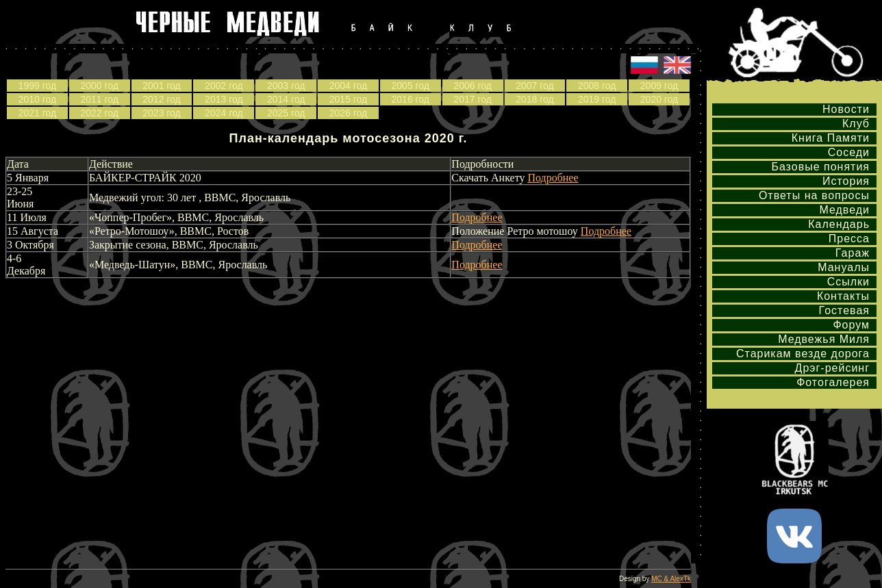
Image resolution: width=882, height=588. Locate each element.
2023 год (161, 113)
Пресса (849, 239)
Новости (846, 109)
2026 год (348, 113)
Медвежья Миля (824, 339)
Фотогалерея (833, 382)
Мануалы (844, 267)
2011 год (99, 99)
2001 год (161, 86)
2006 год (472, 86)
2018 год (534, 99)
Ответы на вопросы (814, 195)
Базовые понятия (820, 167)
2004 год (348, 86)
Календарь (839, 224)
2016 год (411, 99)
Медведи (844, 210)
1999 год (37, 86)
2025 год (286, 113)
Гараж (853, 253)
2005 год (411, 86)
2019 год (597, 99)
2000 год (99, 86)
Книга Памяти (831, 138)
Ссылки (848, 282)
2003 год (286, 86)
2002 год (224, 86)
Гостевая (844, 310)
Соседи (849, 152)
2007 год (534, 86)
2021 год (37, 113)
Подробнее (553, 178)
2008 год (597, 86)
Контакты (843, 296)
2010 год (37, 99)
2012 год (161, 99)
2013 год (224, 99)
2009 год (659, 86)
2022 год (99, 113)
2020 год (659, 99)
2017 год (472, 99)
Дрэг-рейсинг (832, 368)
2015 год (348, 99)
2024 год (224, 113)
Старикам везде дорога (803, 354)
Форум (851, 325)
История (846, 181)
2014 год (286, 99)
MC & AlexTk (671, 579)
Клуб (856, 124)
